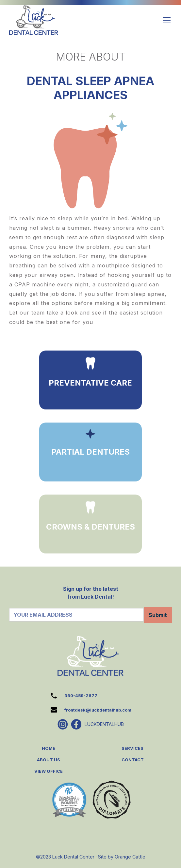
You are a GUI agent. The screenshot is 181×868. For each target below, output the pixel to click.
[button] (165, 20)
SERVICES (132, 748)
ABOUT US (49, 760)
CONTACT (133, 760)
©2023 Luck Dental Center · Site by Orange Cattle (91, 857)
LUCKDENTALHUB (104, 724)
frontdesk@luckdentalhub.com (98, 710)
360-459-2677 (81, 696)
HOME (49, 748)
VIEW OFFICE (49, 771)
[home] (34, 20)
